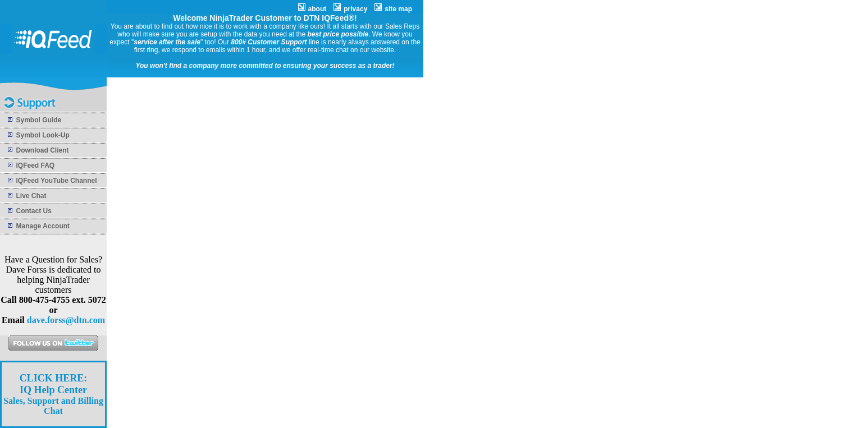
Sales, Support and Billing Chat (53, 395)
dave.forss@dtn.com (66, 320)
